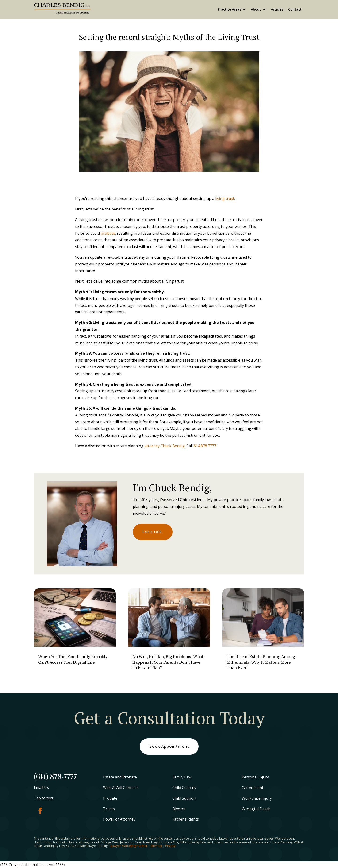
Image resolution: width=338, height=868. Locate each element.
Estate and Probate (120, 777)
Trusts (109, 809)
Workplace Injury (257, 798)
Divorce (179, 809)
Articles (277, 9)
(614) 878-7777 (55, 777)
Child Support (184, 798)
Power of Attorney (119, 819)
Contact (295, 9)
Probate (110, 798)
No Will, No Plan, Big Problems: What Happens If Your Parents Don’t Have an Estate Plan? (168, 662)
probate (108, 233)
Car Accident (253, 788)
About (256, 9)
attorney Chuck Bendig (165, 446)
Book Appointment (169, 746)
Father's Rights (186, 819)
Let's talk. (153, 532)
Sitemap (156, 846)
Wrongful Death (256, 809)
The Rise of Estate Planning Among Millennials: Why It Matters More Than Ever (261, 662)
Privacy (170, 846)
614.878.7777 (205, 446)
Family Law (182, 777)
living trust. (225, 199)
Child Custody (184, 788)
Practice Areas (229, 9)
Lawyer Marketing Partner (129, 846)
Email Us (41, 787)
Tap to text (44, 798)
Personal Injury (255, 777)
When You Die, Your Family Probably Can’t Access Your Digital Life (73, 659)
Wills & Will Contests (121, 788)
